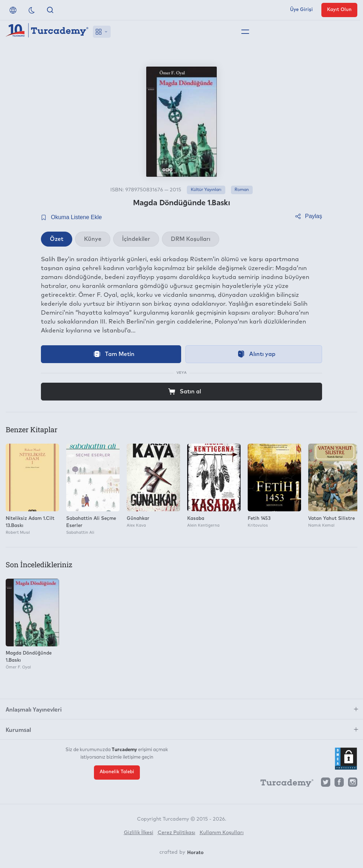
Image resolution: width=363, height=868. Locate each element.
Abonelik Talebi (117, 772)
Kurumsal (18, 729)
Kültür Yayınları (206, 190)
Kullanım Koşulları (222, 833)
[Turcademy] (284, 784)
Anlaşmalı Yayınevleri (34, 709)
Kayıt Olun (339, 10)
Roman (242, 190)
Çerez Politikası (177, 833)
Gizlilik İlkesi (139, 833)
